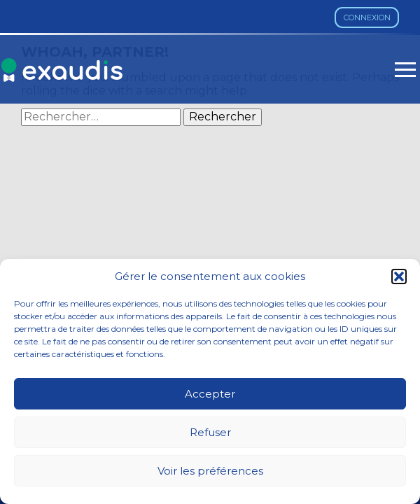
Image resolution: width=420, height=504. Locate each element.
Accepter (210, 394)
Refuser (210, 432)
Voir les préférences (210, 471)
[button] (399, 276)
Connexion (367, 17)
